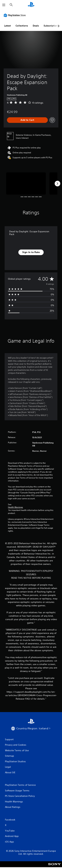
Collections (22, 26)
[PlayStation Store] (15, 15)
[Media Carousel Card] (26, 183)
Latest (7, 26)
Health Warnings (15, 507)
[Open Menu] (4, 5)
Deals (36, 26)
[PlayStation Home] (31, 5)
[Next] (57, 184)
